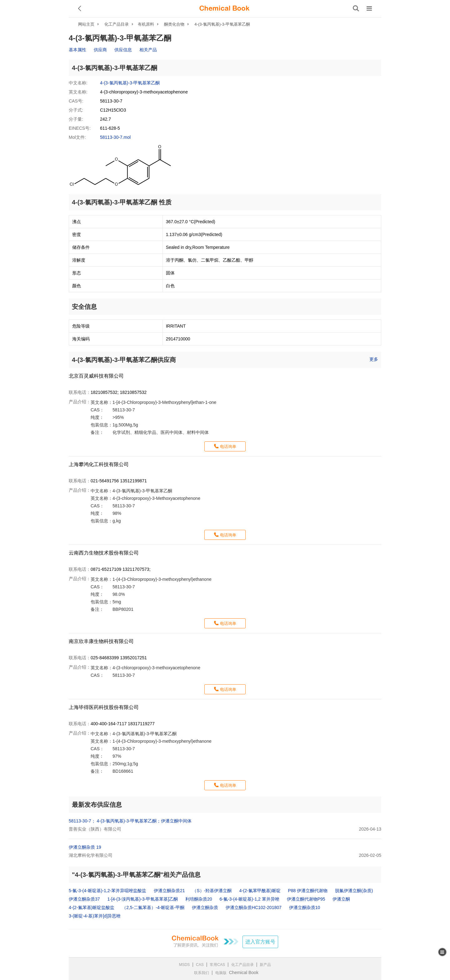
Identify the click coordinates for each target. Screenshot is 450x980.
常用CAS (217, 965)
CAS (200, 965)
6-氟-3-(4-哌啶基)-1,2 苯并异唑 (249, 899)
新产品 (265, 965)
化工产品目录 (117, 24)
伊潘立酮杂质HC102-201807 (254, 907)
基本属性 (77, 50)
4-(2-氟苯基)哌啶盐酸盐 (92, 907)
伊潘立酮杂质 (205, 907)
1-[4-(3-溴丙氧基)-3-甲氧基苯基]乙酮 (142, 899)
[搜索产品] (356, 8)
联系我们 (202, 973)
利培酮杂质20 (199, 899)
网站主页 (86, 24)
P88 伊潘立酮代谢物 (308, 891)
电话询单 (228, 447)
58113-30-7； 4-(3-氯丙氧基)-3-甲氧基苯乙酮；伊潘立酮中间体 (130, 821)
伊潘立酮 (341, 899)
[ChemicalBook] (224, 8)
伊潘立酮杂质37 (84, 899)
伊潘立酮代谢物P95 (306, 899)
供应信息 (123, 50)
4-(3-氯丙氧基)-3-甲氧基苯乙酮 (222, 24)
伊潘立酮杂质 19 (85, 847)
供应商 (100, 50)
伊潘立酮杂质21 (169, 891)
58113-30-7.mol (115, 137)
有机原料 (146, 24)
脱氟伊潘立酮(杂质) (354, 891)
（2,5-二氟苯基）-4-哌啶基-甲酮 (153, 907)
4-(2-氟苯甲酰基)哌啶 (260, 891)
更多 (374, 359)
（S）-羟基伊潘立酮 (212, 891)
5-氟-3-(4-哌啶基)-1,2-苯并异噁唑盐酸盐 (107, 891)
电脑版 (221, 973)
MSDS (185, 965)
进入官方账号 (260, 942)
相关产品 (148, 50)
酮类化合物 (174, 24)
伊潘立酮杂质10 (305, 907)
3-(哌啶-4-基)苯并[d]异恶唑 (95, 916)
